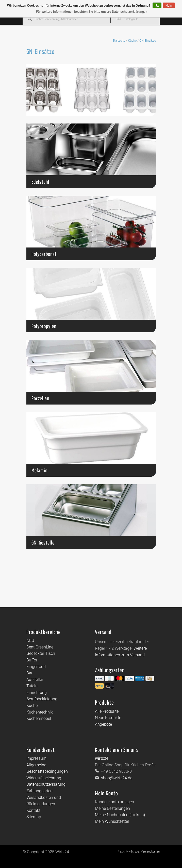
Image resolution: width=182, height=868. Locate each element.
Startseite (119, 41)
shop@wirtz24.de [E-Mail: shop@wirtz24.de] (116, 778)
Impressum (36, 758)
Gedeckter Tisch (41, 653)
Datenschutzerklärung (46, 784)
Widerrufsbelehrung (44, 778)
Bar (29, 673)
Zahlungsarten (39, 791)
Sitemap (34, 817)
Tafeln (32, 686)
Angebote (103, 724)
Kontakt (33, 810)
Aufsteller (35, 680)
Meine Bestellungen (112, 808)
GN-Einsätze (148, 41)
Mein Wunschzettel (112, 821)
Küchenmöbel (39, 718)
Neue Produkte (108, 718)
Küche (132, 41)
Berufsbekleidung (42, 699)
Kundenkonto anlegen (114, 802)
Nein (169, 6)
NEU (30, 640)
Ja (157, 6)
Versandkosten (150, 852)
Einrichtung (37, 693)
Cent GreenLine (40, 647)
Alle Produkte (107, 711)
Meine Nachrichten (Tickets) (120, 815)
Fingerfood (36, 667)
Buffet (32, 660)
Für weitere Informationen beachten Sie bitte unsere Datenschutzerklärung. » (92, 12)
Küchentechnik (40, 712)
